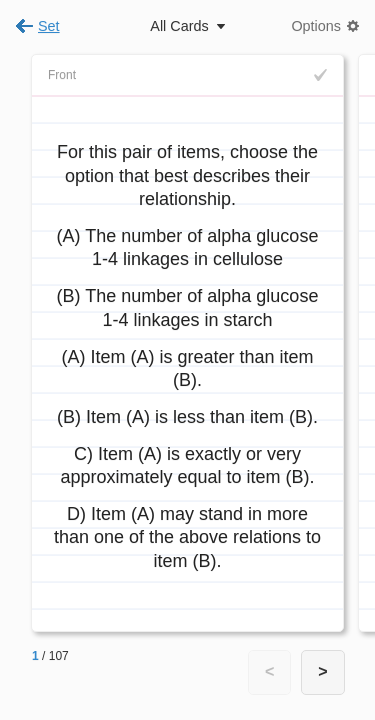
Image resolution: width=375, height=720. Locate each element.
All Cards (179, 26)
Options (316, 26)
